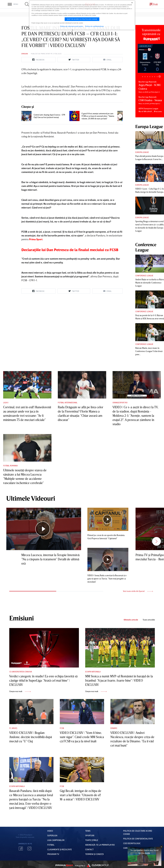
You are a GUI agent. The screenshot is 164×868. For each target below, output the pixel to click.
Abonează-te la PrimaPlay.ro (100, 845)
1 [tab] (143, 77)
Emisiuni (25, 54)
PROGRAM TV (53, 854)
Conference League (144, 276)
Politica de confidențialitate (138, 839)
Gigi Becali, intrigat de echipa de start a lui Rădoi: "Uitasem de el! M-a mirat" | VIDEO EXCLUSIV (81, 795)
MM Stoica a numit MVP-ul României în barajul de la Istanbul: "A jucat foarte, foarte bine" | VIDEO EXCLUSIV (119, 680)
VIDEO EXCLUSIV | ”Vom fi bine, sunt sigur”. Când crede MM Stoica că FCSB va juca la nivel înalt (82, 737)
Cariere (127, 848)
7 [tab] (157, 77)
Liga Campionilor (56, 840)
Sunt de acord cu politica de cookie (82, 19)
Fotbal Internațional (68, 403)
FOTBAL (51, 845)
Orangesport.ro (120, 403)
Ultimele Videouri (31, 498)
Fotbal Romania (10, 466)
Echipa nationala (93, 672)
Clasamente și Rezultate (60, 849)
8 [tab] (160, 76)
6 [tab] (155, 77)
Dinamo (114, 728)
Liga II (6, 403)
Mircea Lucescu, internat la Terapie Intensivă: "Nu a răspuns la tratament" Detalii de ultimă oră (51, 559)
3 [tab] (147, 77)
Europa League (142, 152)
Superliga (52, 835)
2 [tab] (145, 77)
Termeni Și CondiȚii (94, 854)
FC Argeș (13, 728)
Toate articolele (149, 620)
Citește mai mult (20, 691)
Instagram (29, 849)
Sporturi (90, 835)
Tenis (88, 831)
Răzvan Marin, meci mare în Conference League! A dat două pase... (149, 351)
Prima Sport (45, 54)
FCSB (62, 728)
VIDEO (50, 831)
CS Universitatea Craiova (21, 672)
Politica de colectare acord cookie (72, 26)
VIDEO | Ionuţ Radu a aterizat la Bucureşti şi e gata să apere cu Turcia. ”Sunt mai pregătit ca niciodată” (107, 578)
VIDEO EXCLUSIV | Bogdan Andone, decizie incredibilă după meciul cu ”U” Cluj (31, 737)
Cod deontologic (132, 843)
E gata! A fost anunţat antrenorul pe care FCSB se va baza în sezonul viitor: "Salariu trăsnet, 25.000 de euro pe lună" (98, 179)
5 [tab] (152, 77)
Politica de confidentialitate (94, 26)
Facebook (21, 849)
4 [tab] (150, 77)
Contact (89, 849)
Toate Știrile (92, 840)
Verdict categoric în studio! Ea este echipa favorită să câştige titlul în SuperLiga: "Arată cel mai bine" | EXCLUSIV (43, 680)
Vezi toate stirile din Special (138, 591)
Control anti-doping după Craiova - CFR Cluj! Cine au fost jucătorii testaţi (49, 179)
